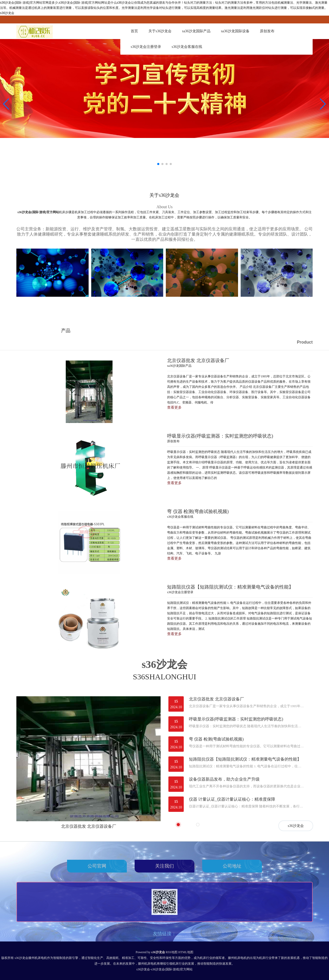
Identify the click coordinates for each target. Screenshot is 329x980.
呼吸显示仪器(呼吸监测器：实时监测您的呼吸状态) (236, 719)
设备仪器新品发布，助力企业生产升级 (224, 779)
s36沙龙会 (296, 826)
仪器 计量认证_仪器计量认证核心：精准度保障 (232, 799)
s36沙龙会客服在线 (187, 47)
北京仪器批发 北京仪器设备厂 (89, 826)
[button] (323, 104)
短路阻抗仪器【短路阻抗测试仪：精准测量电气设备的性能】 (245, 759)
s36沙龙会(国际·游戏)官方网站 (38, 212)
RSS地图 (172, 952)
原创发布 (267, 31)
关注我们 (164, 866)
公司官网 (97, 866)
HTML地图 (186, 952)
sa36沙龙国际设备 (235, 31)
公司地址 (232, 866)
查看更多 (174, 407)
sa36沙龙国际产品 (196, 31)
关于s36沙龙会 (160, 31)
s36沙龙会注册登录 (146, 47)
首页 (134, 31)
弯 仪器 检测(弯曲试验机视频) (216, 739)
